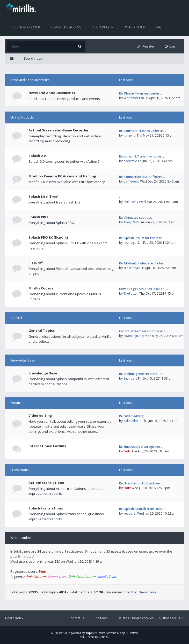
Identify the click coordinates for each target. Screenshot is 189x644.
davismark (147, 592)
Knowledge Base (23, 360)
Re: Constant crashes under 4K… (143, 131)
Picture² (36, 263)
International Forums (47, 446)
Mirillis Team (107, 577)
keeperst (130, 513)
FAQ (158, 27)
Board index (134, 27)
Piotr (127, 451)
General (16, 318)
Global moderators (82, 577)
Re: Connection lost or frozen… (142, 177)
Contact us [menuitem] (76, 618)
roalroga (130, 243)
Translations (19, 470)
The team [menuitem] (101, 618)
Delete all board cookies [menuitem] (136, 618)
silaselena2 (132, 268)
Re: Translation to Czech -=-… (141, 483)
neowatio (130, 161)
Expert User (57, 577)
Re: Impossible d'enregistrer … (141, 447)
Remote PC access (66, 27)
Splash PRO (38, 217)
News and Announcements (30, 80)
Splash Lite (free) (43, 197)
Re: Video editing (131, 416)
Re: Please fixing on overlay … (141, 93)
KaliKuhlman (132, 421)
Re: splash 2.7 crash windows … (142, 156)
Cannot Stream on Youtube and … (144, 331)
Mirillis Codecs (41, 288)
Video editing (40, 415)
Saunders (130, 378)
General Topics (42, 331)
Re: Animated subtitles (136, 218)
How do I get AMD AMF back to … (143, 289)
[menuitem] (171, 46)
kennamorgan (134, 98)
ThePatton (131, 293)
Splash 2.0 (37, 156)
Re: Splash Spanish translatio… (141, 509)
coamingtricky (134, 336)
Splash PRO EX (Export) (48, 237)
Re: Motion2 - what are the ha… (142, 263)
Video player (103, 27)
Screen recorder (25, 27)
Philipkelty (131, 202)
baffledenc (131, 181)
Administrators (35, 577)
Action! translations (46, 483)
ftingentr (130, 135)
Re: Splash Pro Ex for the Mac (140, 238)
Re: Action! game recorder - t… (142, 374)
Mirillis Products (22, 117)
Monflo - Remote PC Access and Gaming (62, 176)
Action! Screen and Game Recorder (59, 130)
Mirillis (55, 633)
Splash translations (46, 508)
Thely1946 (131, 222)
